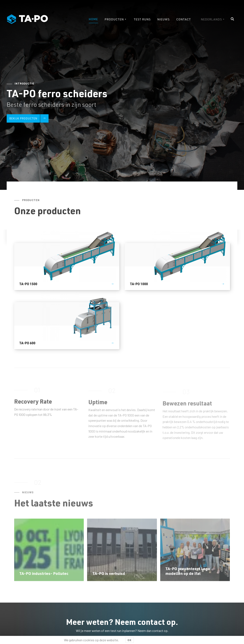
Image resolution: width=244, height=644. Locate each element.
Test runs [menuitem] (142, 19)
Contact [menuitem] (184, 19)
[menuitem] (213, 19)
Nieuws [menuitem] (163, 19)
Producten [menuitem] (114, 19)
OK (130, 640)
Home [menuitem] (93, 19)
